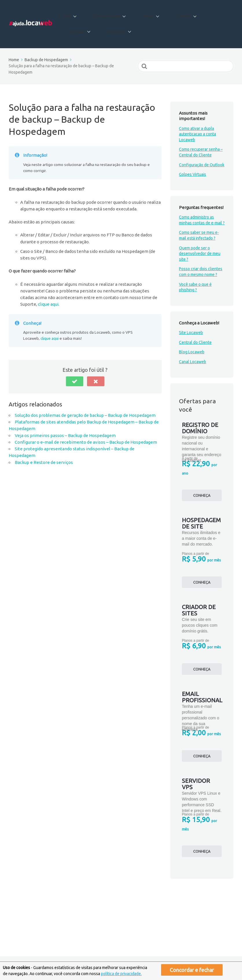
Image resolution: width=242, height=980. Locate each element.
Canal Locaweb (193, 351)
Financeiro (205, 14)
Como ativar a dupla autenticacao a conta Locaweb (197, 123)
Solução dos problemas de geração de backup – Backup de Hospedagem (85, 405)
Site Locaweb (191, 322)
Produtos (77, 24)
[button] (75, 371)
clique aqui (48, 294)
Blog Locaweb (192, 341)
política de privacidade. (121, 974)
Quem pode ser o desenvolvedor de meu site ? (200, 243)
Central (171, 14)
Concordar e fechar (192, 970)
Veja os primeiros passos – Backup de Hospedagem (65, 425)
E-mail (69, 14)
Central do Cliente (195, 332)
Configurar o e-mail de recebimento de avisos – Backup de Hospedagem (86, 431)
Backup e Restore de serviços (44, 452)
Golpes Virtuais (193, 164)
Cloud (141, 14)
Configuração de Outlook (202, 154)
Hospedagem (106, 14)
